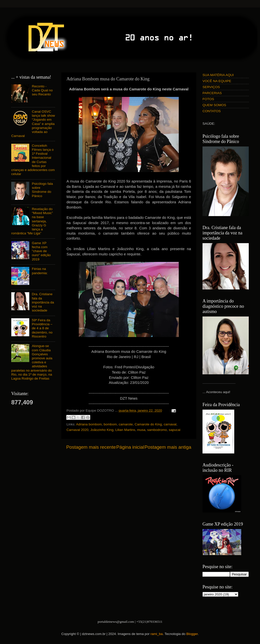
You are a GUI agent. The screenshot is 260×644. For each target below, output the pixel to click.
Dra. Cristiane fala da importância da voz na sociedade (43, 302)
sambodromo (157, 430)
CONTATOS (212, 111)
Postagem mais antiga (168, 447)
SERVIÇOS (211, 87)
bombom (110, 424)
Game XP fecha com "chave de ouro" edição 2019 (41, 251)
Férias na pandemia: (40, 271)
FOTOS (208, 99)
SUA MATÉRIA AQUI (218, 75)
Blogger (192, 634)
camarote (126, 424)
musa (141, 430)
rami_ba (157, 634)
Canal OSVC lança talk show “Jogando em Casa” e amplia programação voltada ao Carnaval (33, 124)
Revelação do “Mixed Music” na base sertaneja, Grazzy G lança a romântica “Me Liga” (32, 221)
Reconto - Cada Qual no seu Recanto (42, 90)
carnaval (170, 424)
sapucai (175, 430)
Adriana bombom (89, 424)
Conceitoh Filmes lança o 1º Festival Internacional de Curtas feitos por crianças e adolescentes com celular (33, 160)
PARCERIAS (212, 93)
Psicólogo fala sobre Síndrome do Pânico (42, 190)
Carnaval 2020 (77, 430)
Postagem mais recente (91, 447)
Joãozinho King (102, 430)
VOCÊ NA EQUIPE (217, 81)
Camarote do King (148, 424)
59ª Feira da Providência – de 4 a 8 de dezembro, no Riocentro (42, 328)
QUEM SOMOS (214, 105)
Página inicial (130, 447)
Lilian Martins (125, 430)
